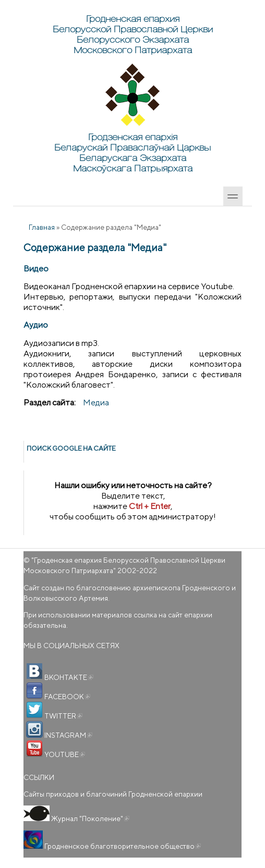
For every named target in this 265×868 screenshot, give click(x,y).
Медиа (96, 402)
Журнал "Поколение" (89, 819)
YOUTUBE (64, 754)
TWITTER (63, 716)
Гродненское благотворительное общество (122, 846)
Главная (42, 227)
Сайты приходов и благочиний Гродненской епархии (113, 794)
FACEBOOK (67, 697)
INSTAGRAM (68, 735)
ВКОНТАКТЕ (68, 677)
